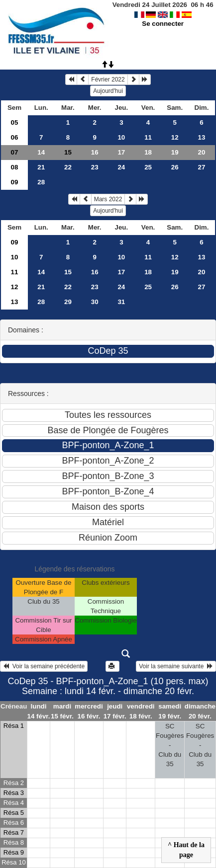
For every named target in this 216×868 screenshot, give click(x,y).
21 (41, 167)
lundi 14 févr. (39, 711)
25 (148, 167)
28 (41, 182)
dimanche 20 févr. (200, 711)
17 (121, 152)
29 (68, 302)
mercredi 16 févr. (89, 711)
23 (95, 167)
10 (121, 137)
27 (202, 167)
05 (15, 122)
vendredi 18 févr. (141, 711)
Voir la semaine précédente (44, 666)
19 (175, 152)
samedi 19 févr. (170, 711)
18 (148, 152)
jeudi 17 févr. (115, 711)
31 (121, 302)
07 (15, 152)
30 (95, 302)
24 (121, 167)
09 (15, 182)
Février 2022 (108, 79)
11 (148, 137)
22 (68, 167)
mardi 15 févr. (62, 711)
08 (15, 167)
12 (175, 137)
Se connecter (163, 24)
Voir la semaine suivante (176, 666)
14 (41, 152)
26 (175, 167)
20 (202, 152)
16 (95, 152)
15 (68, 272)
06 (15, 137)
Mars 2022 (108, 199)
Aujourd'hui (108, 91)
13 (202, 137)
